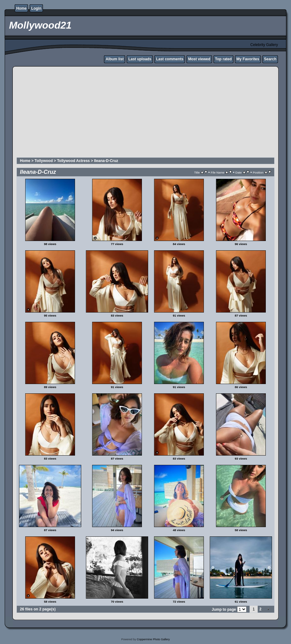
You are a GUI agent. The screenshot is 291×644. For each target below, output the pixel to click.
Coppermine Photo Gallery (153, 639)
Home (21, 8)
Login (36, 8)
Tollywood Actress (73, 161)
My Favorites (248, 59)
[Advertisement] (145, 113)
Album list (115, 59)
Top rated (223, 59)
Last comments (170, 59)
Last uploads (140, 59)
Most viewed (199, 59)
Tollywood (44, 161)
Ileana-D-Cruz (106, 161)
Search (270, 59)
